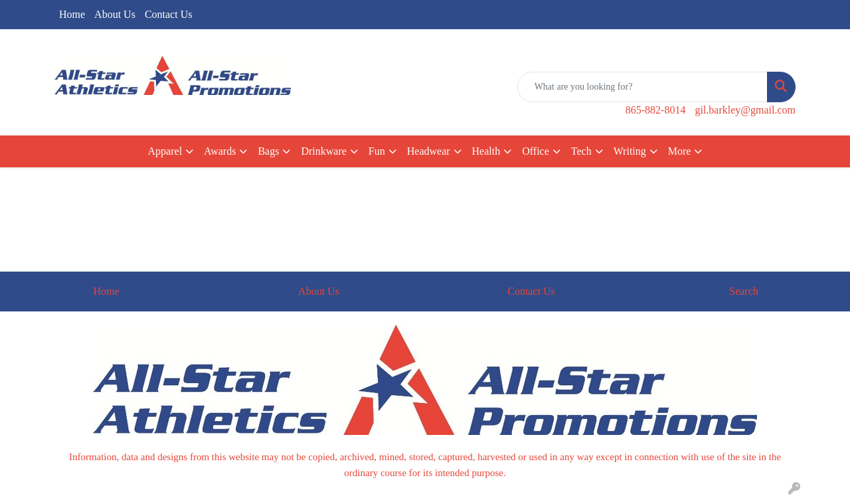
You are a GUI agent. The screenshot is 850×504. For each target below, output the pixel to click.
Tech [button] (581, 151)
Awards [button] (220, 151)
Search (744, 291)
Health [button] (486, 151)
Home (72, 14)
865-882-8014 (656, 110)
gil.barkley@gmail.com (745, 110)
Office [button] (536, 151)
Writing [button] (630, 151)
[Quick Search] (642, 87)
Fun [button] (377, 151)
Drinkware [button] (323, 151)
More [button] (680, 151)
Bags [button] (268, 151)
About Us (115, 14)
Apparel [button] (165, 151)
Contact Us (169, 14)
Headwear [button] (429, 151)
